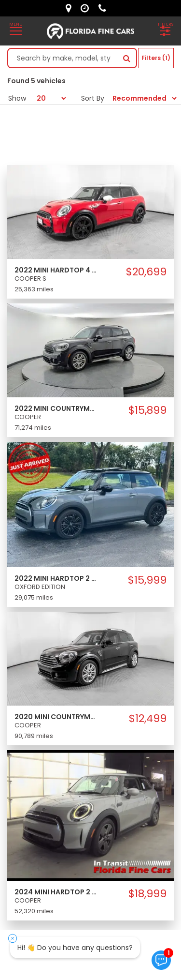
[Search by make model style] (63, 58)
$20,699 (146, 272)
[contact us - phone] (105, 8)
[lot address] (71, 8)
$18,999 (147, 894)
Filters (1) (156, 58)
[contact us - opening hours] (87, 8)
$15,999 (147, 580)
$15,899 (147, 410)
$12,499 (148, 719)
